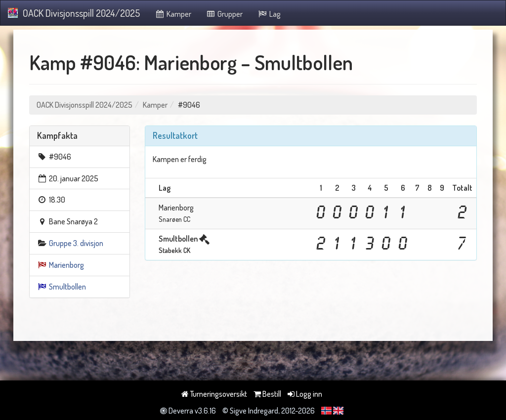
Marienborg (66, 265)
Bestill (267, 394)
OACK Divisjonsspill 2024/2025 (74, 13)
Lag (269, 14)
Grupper (225, 14)
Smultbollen (67, 287)
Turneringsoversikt (214, 394)
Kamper (173, 14)
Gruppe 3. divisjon (76, 243)
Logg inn (305, 394)
